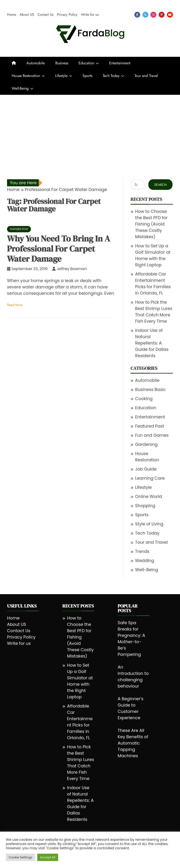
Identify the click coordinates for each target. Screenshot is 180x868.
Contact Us (45, 15)
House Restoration (26, 76)
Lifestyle (61, 76)
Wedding (145, 560)
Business (62, 63)
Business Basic (151, 389)
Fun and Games (152, 435)
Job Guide (146, 469)
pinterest (162, 15)
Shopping (145, 506)
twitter (145, 15)
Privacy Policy (67, 15)
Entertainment (120, 63)
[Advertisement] (90, 130)
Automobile (36, 63)
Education (86, 63)
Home (12, 15)
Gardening (146, 444)
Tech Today (111, 76)
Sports (87, 76)
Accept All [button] (48, 857)
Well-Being (20, 88)
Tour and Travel (146, 76)
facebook (137, 15)
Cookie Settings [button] (20, 857)
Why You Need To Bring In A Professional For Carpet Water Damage (58, 249)
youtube (170, 15)
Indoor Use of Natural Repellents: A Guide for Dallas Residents (152, 343)
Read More (15, 305)
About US (27, 15)
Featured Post (19, 229)
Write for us (90, 15)
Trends (142, 551)
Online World (149, 496)
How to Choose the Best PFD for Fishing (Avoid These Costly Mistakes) (151, 224)
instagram (153, 15)
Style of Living (149, 524)
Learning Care (150, 478)
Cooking (144, 399)
